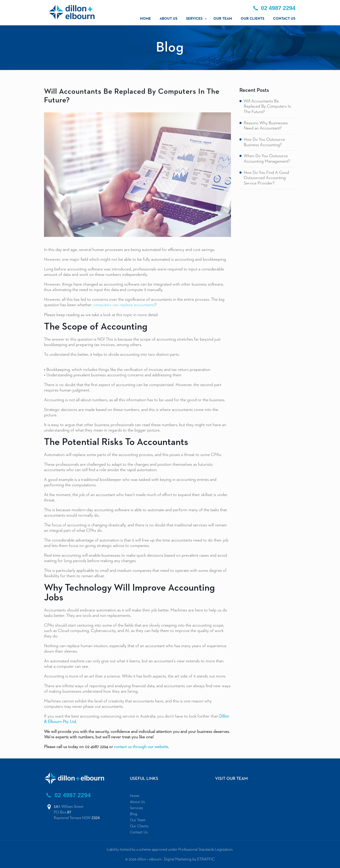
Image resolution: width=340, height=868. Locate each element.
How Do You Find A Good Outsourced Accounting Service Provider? (267, 179)
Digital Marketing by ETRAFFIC (189, 859)
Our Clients (139, 826)
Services (136, 807)
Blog (134, 813)
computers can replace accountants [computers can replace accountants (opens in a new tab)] (124, 305)
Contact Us (139, 832)
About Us (137, 801)
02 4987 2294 (68, 795)
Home (135, 795)
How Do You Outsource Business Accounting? (265, 143)
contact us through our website (141, 746)
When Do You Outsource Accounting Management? (267, 159)
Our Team (138, 820)
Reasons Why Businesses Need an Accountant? (266, 126)
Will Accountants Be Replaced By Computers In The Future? (268, 107)
